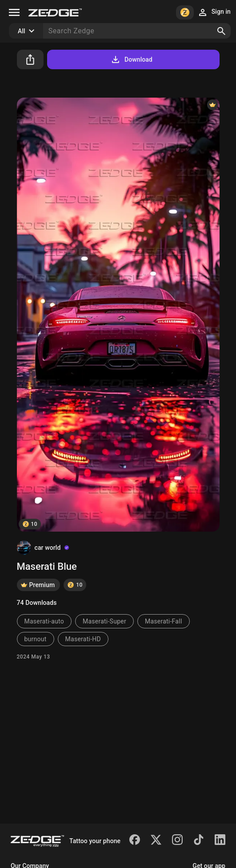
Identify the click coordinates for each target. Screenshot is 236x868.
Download (131, 59)
